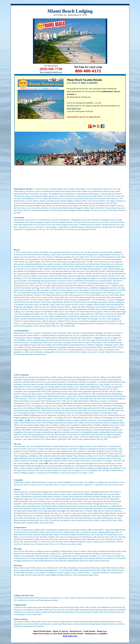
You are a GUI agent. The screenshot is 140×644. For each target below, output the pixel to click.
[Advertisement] (70, 177)
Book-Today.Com (70, 636)
